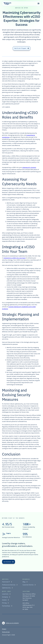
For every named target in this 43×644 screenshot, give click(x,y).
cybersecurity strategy (29, 167)
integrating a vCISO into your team (15, 258)
